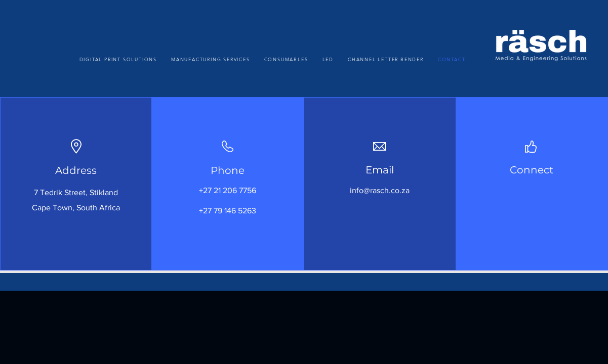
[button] (211, 59)
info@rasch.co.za (380, 190)
